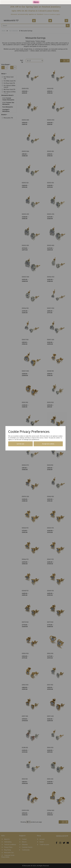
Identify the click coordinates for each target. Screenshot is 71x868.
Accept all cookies (48, 444)
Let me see (20, 444)
